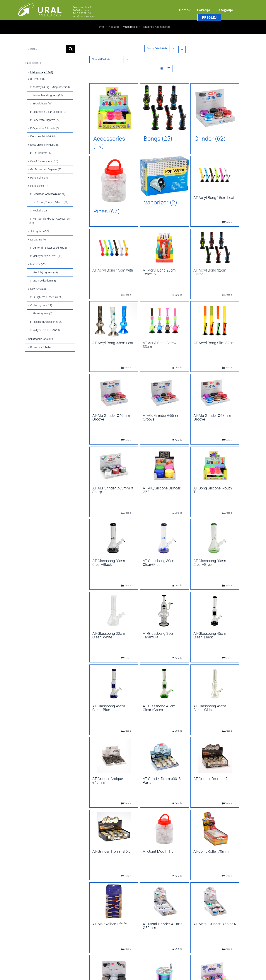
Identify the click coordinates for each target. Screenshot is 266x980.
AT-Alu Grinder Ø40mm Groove (111, 417)
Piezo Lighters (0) (42, 313)
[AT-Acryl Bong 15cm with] (114, 248)
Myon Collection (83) (44, 281)
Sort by (157, 48)
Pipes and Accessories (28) (48, 322)
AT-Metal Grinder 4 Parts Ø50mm (163, 926)
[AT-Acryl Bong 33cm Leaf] (114, 320)
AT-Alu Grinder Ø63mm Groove (212, 417)
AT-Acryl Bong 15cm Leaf (214, 198)
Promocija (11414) (41, 347)
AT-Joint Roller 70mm (211, 851)
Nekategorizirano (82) (41, 339)
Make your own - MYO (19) (47, 256)
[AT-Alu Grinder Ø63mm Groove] (215, 393)
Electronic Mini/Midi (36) (44, 145)
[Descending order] (182, 49)
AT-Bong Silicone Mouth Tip (213, 490)
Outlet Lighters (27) (41, 305)
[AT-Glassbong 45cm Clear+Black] (215, 611)
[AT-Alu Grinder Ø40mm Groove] (114, 393)
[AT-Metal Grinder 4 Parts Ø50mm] (164, 901)
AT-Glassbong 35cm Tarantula (159, 635)
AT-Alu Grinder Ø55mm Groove (162, 417)
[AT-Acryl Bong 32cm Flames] (215, 248)
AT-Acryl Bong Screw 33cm (160, 345)
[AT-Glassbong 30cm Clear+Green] (215, 538)
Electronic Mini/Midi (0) (43, 136)
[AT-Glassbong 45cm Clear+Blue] (114, 684)
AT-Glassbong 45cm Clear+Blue (109, 708)
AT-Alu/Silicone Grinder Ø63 (162, 490)
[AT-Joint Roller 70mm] (215, 829)
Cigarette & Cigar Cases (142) (49, 112)
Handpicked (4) (39, 186)
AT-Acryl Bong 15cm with (113, 270)
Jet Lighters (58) (40, 231)
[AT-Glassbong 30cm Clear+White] (114, 611)
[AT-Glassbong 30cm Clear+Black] (114, 538)
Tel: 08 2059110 (82, 13)
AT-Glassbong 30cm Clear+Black (109, 563)
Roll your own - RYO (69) (46, 330)
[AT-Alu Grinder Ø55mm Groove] (164, 393)
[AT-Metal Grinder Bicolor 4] (215, 901)
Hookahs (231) (41, 211)
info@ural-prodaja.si (84, 16)
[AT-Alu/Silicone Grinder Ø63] (164, 466)
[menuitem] (188, 10)
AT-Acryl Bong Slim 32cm (214, 343)
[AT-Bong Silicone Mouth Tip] (215, 466)
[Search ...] (46, 49)
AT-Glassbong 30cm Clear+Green (210, 563)
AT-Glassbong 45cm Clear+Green (159, 708)
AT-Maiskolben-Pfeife (110, 924)
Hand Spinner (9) (40, 178)
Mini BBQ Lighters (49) (45, 272)
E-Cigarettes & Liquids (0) (45, 128)
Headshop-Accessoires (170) (49, 194)
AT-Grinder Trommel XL (111, 851)
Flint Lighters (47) (42, 153)
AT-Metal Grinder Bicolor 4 (215, 924)
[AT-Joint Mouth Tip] (164, 829)
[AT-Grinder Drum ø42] (215, 756)
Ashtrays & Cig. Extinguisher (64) (51, 87)
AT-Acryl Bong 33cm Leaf (113, 343)
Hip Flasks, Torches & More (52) (50, 202)
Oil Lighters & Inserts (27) (47, 297)
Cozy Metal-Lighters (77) (46, 120)
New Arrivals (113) (41, 289)
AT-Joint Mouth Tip (158, 851)
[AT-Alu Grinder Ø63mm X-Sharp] (114, 466)
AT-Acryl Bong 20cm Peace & (159, 272)
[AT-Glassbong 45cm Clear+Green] (164, 684)
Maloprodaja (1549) (42, 72)
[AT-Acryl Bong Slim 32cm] (215, 320)
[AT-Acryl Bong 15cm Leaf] (215, 175)
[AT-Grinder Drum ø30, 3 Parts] (164, 756)
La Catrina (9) (38, 240)
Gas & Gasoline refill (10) (44, 161)
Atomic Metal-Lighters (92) (48, 95)
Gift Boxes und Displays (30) (46, 169)
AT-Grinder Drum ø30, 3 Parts (162, 781)
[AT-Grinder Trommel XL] (114, 829)
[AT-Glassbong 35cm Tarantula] (164, 611)
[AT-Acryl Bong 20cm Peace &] (164, 248)
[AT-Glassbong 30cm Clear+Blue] (164, 538)
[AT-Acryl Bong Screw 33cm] (164, 320)
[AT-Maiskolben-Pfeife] (114, 901)
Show (101, 59)
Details (226, 222)
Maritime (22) (38, 264)
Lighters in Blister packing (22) (50, 248)
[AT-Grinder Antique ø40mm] (114, 756)
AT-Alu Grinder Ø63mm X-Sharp (113, 490)
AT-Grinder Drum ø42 (210, 779)
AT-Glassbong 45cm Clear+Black (210, 635)
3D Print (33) (37, 79)
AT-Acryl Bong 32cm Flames (210, 272)
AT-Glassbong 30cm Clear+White (109, 635)
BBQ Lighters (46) (42, 104)
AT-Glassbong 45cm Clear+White (210, 708)
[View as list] (169, 68)
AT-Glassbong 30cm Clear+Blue (159, 563)
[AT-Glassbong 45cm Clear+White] (215, 684)
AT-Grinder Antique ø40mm (108, 781)
